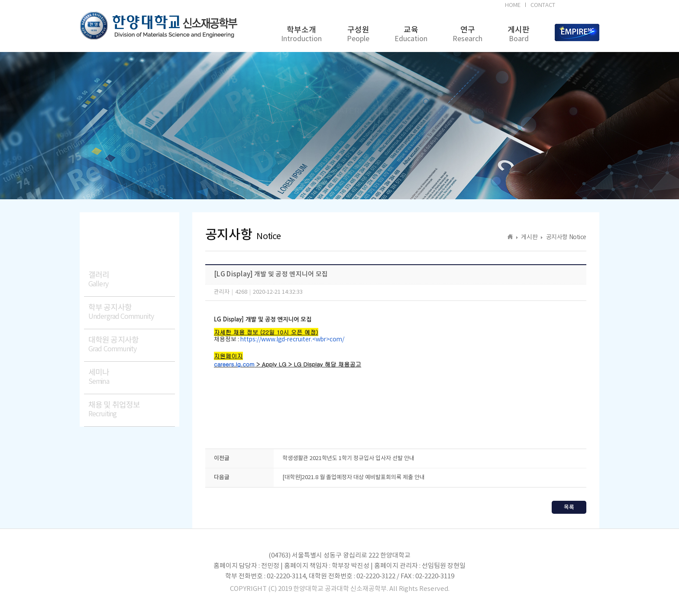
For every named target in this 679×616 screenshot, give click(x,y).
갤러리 (132, 280)
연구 (467, 34)
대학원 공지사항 (132, 345)
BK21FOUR (579, 6)
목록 (569, 507)
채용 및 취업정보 (132, 410)
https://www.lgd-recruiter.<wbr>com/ (292, 340)
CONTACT (543, 5)
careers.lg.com (234, 364)
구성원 (358, 34)
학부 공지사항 (132, 312)
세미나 (132, 377)
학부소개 (301, 34)
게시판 (519, 34)
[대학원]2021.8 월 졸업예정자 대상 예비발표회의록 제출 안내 (354, 478)
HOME (513, 5)
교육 (411, 34)
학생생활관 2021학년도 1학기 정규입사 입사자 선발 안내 (348, 459)
